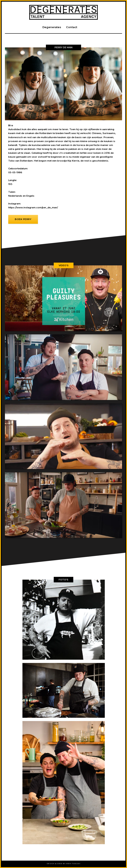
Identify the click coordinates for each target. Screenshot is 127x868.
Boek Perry (23, 219)
